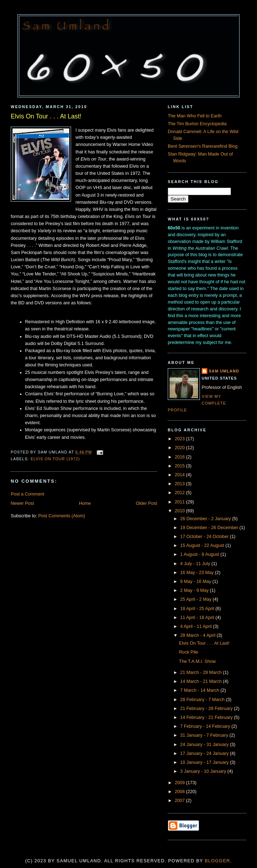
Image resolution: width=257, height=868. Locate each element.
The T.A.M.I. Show (198, 661)
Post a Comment (27, 494)
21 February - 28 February (207, 709)
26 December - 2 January (206, 519)
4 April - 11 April (197, 626)
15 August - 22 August (203, 545)
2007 (181, 801)
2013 (181, 484)
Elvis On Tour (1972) (55, 459)
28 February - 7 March (203, 700)
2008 (181, 792)
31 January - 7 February (205, 735)
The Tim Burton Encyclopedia (197, 124)
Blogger (218, 861)
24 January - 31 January (205, 745)
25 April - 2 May (196, 599)
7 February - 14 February (206, 726)
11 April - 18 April (198, 618)
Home (85, 503)
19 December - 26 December (210, 528)
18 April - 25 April (198, 609)
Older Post (146, 503)
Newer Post (22, 503)
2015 (181, 466)
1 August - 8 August (200, 554)
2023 (181, 439)
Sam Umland (224, 371)
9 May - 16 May (196, 582)
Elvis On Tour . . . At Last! (46, 116)
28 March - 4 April (198, 635)
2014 (181, 475)
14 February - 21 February (207, 717)
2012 (181, 493)
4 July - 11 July (196, 564)
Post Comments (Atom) (62, 516)
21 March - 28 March (202, 672)
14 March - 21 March (202, 681)
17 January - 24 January (205, 753)
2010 (181, 511)
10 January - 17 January (205, 762)
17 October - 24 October (205, 537)
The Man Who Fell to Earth (195, 116)
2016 (181, 457)
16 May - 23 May (198, 573)
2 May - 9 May (195, 590)
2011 (181, 502)
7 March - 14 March (200, 690)
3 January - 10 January (204, 771)
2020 (181, 448)
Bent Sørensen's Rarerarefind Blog (203, 146)
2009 (181, 783)
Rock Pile (189, 652)
